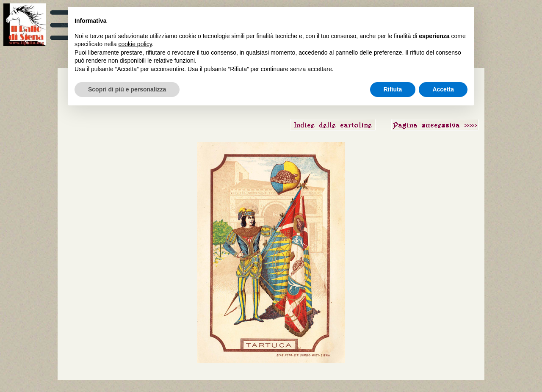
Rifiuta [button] (393, 89)
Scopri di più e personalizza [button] (127, 89)
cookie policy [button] (135, 44)
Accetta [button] (443, 89)
